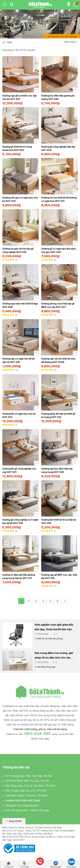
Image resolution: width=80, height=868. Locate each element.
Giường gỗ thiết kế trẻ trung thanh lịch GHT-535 (17, 148)
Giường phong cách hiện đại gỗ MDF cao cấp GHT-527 (58, 305)
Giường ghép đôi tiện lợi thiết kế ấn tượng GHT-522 (58, 415)
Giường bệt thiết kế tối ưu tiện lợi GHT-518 (59, 521)
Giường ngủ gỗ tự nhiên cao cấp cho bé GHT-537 (19, 97)
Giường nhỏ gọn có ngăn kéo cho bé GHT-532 (20, 199)
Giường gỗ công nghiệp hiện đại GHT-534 (58, 148)
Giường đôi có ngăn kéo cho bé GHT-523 (19, 415)
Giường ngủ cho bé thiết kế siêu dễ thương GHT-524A (58, 360)
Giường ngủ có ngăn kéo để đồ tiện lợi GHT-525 (19, 360)
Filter (7, 43)
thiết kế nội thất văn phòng (50, 639)
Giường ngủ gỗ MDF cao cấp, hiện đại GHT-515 (59, 576)
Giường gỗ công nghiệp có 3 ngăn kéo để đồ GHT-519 (20, 521)
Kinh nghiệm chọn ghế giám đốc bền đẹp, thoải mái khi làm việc (54, 627)
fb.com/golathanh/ (28, 805)
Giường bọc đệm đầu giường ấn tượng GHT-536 (58, 97)
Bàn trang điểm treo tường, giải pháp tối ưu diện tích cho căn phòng (54, 656)
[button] (70, 42)
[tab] (12, 5)
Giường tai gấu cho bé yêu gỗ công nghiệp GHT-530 (18, 250)
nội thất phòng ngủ (46, 667)
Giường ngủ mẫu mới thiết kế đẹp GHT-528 (20, 305)
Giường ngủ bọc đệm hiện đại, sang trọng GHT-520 (57, 470)
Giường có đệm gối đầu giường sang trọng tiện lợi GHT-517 (19, 576)
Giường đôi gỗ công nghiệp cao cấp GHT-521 (19, 470)
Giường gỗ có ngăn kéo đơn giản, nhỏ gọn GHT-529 (59, 250)
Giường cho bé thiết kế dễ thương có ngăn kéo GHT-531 (59, 199)
